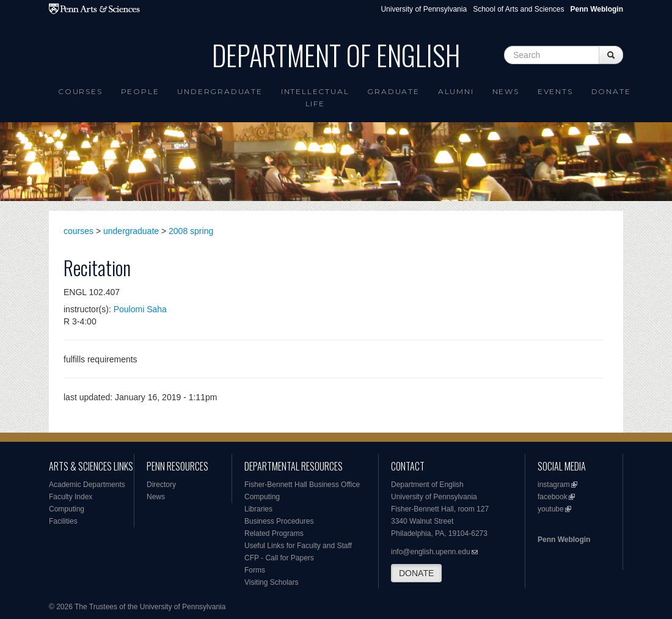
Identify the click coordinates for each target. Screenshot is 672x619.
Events (555, 91)
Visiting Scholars (272, 582)
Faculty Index (71, 497)
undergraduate (131, 231)
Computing (67, 509)
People (140, 91)
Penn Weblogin (564, 540)
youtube (551, 509)
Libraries (258, 509)
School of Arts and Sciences (518, 9)
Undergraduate (220, 91)
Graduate (393, 91)
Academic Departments (87, 485)
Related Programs (274, 533)
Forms (255, 570)
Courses (80, 91)
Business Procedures (279, 521)
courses (79, 231)
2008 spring (191, 231)
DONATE (416, 573)
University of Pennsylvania (424, 9)
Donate (611, 91)
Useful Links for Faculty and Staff (298, 546)
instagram (554, 485)
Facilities (63, 521)
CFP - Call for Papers (279, 558)
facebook (553, 497)
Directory (161, 485)
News (506, 91)
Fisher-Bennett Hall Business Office (302, 485)
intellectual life (315, 97)
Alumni (456, 91)
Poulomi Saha (140, 309)
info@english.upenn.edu (431, 552)
